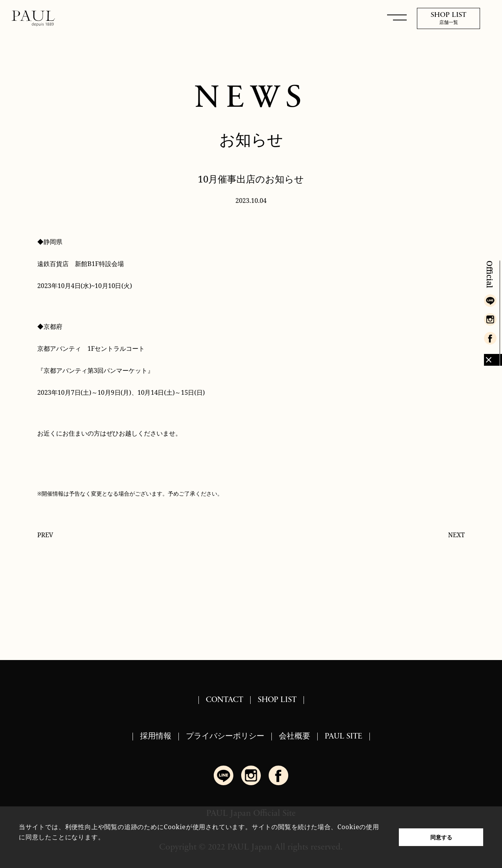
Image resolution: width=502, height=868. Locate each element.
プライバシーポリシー (225, 737)
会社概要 (295, 737)
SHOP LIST (277, 700)
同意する (441, 837)
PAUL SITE (344, 737)
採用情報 (156, 737)
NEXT (456, 535)
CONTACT (225, 700)
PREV (45, 535)
